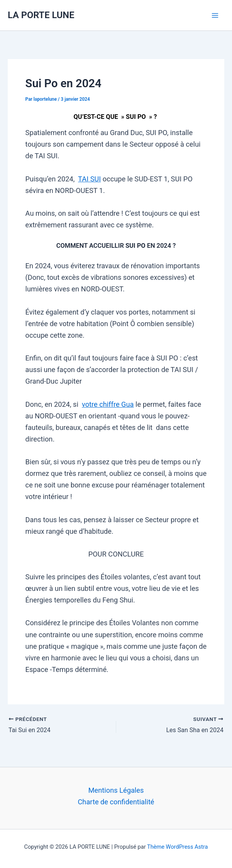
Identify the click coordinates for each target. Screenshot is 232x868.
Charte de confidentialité (116, 802)
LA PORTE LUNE (41, 15)
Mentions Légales (116, 790)
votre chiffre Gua (108, 404)
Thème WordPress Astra (177, 847)
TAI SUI (89, 179)
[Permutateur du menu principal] (215, 15)
